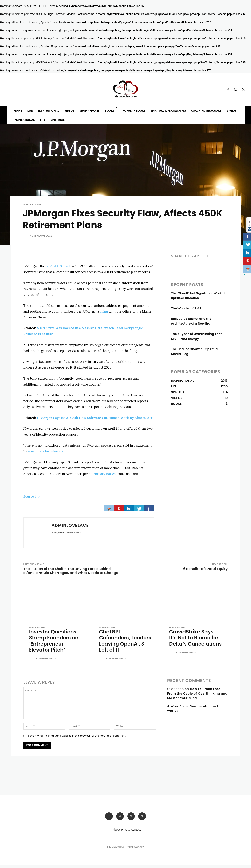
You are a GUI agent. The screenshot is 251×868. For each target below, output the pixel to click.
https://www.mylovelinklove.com (66, 534)
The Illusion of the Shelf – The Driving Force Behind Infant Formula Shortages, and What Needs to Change (71, 572)
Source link (32, 498)
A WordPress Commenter (189, 708)
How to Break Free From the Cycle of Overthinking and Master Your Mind (197, 696)
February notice (104, 475)
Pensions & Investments (46, 453)
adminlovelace (41, 237)
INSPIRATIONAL (33, 206)
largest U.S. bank (58, 268)
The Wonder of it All (186, 310)
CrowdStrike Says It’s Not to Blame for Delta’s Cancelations (195, 643)
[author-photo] (32, 661)
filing (104, 313)
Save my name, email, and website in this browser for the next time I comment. (77, 738)
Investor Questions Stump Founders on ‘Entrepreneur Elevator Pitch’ (55, 643)
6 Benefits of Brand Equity (205, 570)
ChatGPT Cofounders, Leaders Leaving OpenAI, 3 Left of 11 (123, 643)
